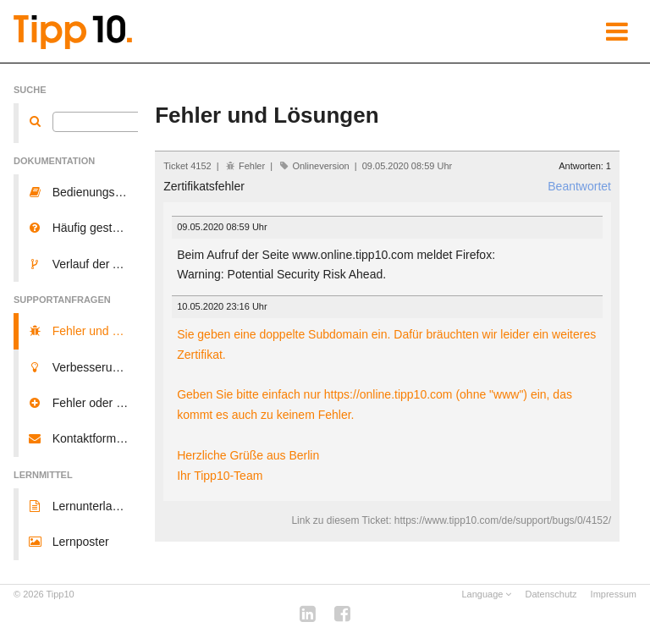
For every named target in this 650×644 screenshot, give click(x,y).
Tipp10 (61, 594)
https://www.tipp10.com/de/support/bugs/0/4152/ (503, 520)
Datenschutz (551, 594)
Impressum (614, 594)
